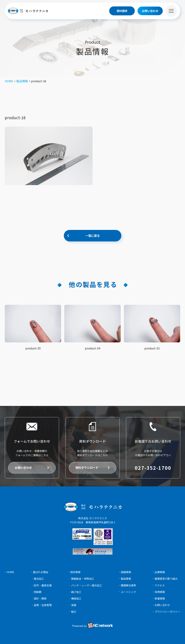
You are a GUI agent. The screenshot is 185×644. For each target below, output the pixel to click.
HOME (10, 572)
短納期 (38, 592)
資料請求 (122, 11)
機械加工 (76, 598)
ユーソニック (128, 592)
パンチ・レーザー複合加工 (87, 585)
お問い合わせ (23, 468)
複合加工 (39, 579)
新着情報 (160, 598)
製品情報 (126, 579)
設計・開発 (40, 598)
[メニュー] (171, 11)
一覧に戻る (93, 236)
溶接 (74, 605)
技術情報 (75, 572)
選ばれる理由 (40, 572)
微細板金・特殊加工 (83, 579)
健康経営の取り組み (166, 579)
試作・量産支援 (43, 585)
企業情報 (160, 572)
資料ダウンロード (87, 468)
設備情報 (126, 572)
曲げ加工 (76, 592)
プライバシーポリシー (167, 612)
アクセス (160, 585)
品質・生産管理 (43, 605)
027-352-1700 (153, 468)
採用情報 (160, 592)
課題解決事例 (128, 585)
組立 (74, 612)
